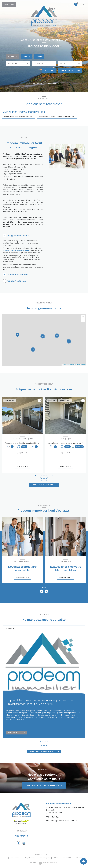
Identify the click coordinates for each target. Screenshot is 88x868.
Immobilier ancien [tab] (17, 275)
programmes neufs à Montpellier (17, 250)
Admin (56, 858)
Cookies (79, 858)
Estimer (39, 56)
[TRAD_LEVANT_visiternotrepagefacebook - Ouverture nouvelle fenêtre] (19, 843)
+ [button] (83, 317)
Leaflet (64, 365)
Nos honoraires (16, 858)
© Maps (71, 365)
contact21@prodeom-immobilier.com (62, 821)
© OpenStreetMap (80, 365)
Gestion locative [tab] (17, 281)
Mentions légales (44, 858)
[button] (46, 479)
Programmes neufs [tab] (18, 236)
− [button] (83, 320)
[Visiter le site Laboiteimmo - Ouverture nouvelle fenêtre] (48, 863)
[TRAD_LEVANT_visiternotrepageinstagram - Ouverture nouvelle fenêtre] (24, 843)
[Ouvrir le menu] (9, 5)
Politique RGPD (67, 858)
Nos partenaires (30, 858)
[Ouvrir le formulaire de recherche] (49, 70)
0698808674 (53, 817)
